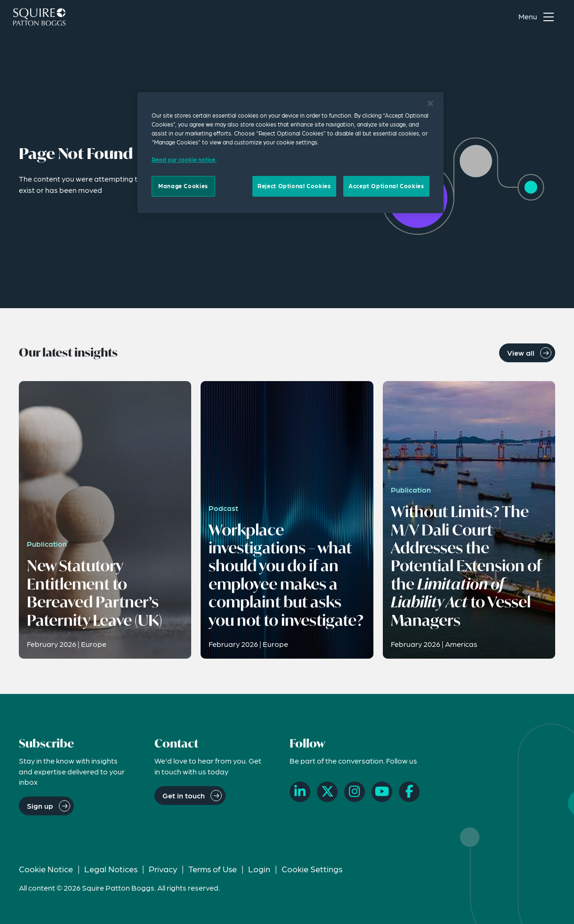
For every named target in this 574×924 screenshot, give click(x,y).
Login (259, 869)
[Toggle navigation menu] (538, 17)
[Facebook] (409, 792)
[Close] (430, 104)
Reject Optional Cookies (294, 186)
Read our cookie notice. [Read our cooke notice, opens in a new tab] (184, 159)
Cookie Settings (312, 869)
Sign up (40, 806)
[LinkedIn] (300, 792)
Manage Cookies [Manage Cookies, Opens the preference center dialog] (183, 186)
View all (521, 353)
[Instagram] (355, 792)
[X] (327, 792)
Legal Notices (111, 869)
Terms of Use (213, 869)
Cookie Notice (46, 869)
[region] (291, 152)
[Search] (494, 17)
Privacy (163, 869)
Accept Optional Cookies (386, 186)
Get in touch (184, 795)
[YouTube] (382, 792)
